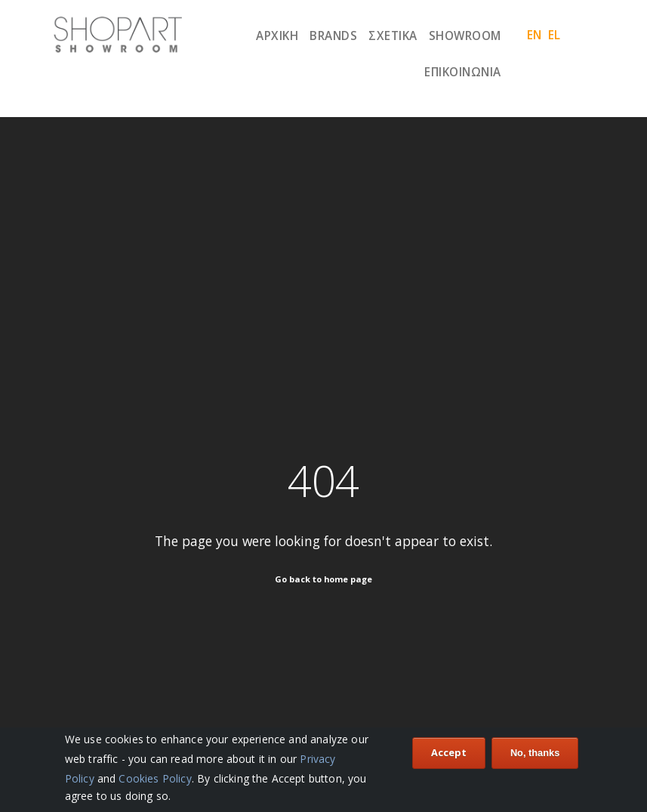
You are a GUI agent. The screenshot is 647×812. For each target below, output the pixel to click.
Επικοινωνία (463, 72)
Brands (333, 36)
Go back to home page (323, 579)
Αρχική (277, 36)
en (535, 35)
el (555, 35)
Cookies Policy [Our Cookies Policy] (155, 780)
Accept (449, 754)
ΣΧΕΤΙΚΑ (393, 36)
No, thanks (535, 754)
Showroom (465, 36)
